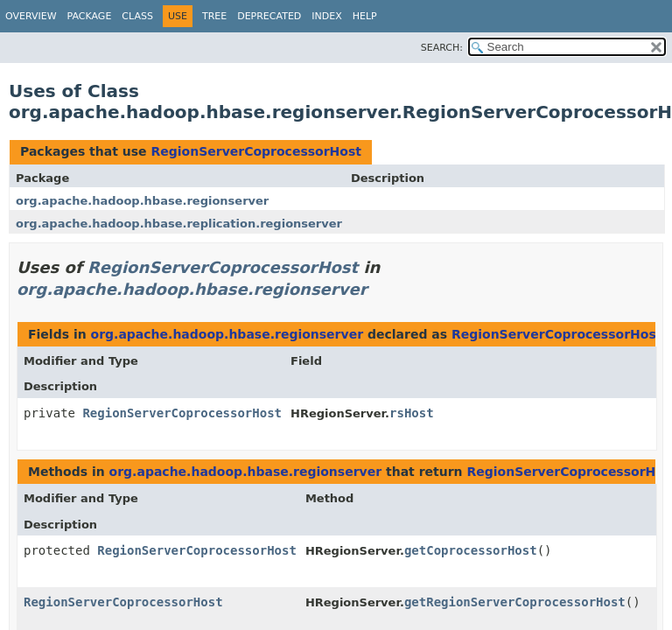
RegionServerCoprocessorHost (255, 151)
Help (365, 16)
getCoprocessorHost (471, 550)
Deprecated (269, 16)
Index (326, 16)
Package (90, 16)
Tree (214, 16)
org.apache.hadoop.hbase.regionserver (142, 201)
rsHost (412, 413)
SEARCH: (442, 48)
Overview (31, 16)
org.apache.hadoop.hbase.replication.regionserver (179, 224)
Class (137, 16)
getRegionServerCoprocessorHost (515, 602)
